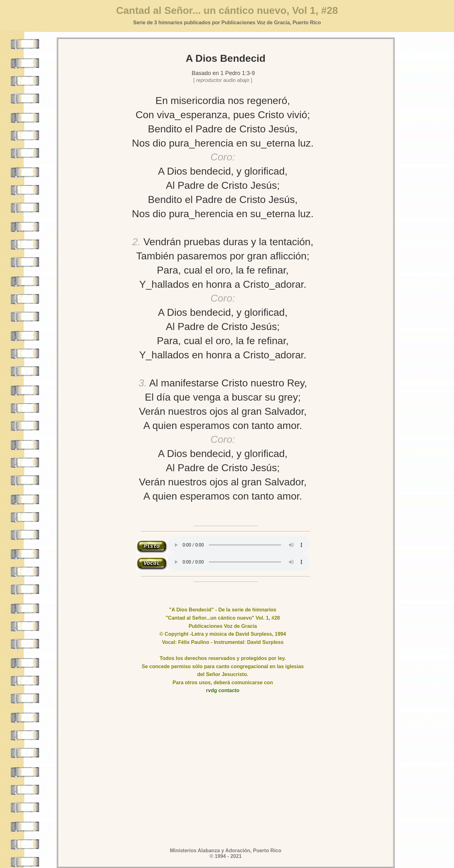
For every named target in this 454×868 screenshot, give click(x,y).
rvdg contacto (223, 690)
